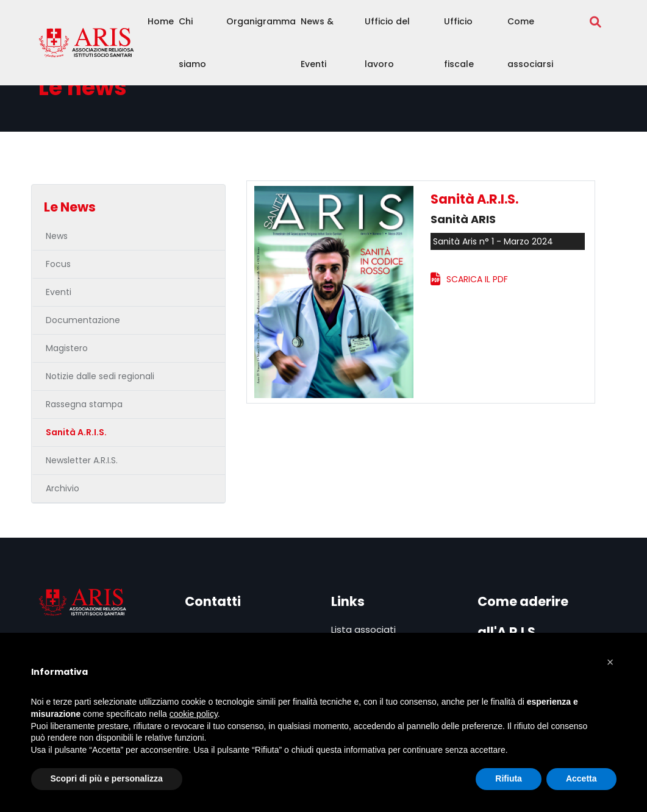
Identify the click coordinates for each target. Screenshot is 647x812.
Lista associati (363, 629)
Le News (70, 207)
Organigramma (261, 21)
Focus (58, 264)
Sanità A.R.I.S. (76, 432)
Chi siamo (192, 43)
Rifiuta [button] (509, 778)
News (57, 236)
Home (161, 21)
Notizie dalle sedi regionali (100, 376)
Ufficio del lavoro (387, 43)
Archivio (63, 488)
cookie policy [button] (194, 714)
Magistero (67, 348)
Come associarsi (530, 43)
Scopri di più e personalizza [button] (107, 778)
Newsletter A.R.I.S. (82, 460)
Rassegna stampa (84, 404)
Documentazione (83, 320)
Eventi (59, 292)
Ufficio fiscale (459, 43)
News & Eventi (317, 43)
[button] (610, 662)
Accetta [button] (581, 778)
